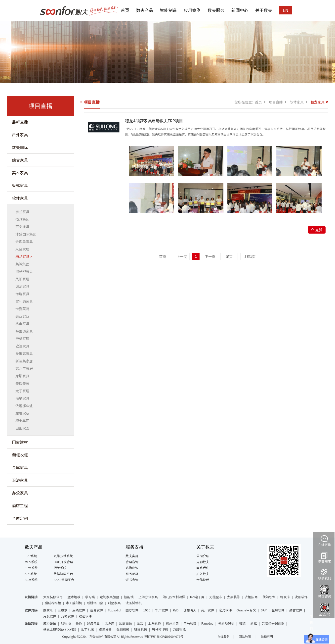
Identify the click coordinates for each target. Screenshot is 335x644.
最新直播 (20, 122)
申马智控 (190, 623)
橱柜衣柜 (20, 455)
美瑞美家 (24, 383)
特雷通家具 (25, 331)
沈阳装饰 (301, 597)
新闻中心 (240, 10)
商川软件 (208, 610)
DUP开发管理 (63, 562)
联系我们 (203, 568)
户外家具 (20, 135)
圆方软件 (132, 610)
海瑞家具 (24, 294)
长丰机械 (87, 629)
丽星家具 (24, 398)
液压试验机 (134, 603)
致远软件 (85, 616)
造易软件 (96, 610)
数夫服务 (216, 10)
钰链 (242, 623)
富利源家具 (25, 301)
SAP (264, 610)
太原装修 (233, 597)
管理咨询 (132, 562)
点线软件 (79, 610)
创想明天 (190, 610)
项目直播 (276, 102)
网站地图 (245, 636)
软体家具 (20, 198)
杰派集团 (24, 219)
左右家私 (24, 413)
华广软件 (162, 610)
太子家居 (24, 391)
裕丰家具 (24, 324)
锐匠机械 (141, 629)
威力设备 (50, 623)
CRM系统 (31, 568)
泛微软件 (67, 616)
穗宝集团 (24, 421)
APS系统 (31, 574)
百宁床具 (24, 227)
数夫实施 (132, 556)
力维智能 (179, 629)
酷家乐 (48, 610)
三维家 (63, 610)
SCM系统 (31, 580)
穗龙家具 (24, 256)
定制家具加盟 (109, 597)
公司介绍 (203, 556)
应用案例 (192, 10)
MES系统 (31, 562)
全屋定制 (20, 518)
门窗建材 (20, 442)
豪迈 (79, 623)
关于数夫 (264, 10)
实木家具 (20, 173)
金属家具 (20, 467)
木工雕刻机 (74, 603)
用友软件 (50, 616)
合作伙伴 (203, 580)
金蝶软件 (278, 610)
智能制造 (168, 10)
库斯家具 (24, 376)
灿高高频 (126, 623)
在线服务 (223, 636)
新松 (254, 623)
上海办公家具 (148, 597)
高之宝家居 (25, 368)
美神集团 (24, 264)
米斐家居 (24, 249)
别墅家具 (114, 603)
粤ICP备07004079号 (170, 636)
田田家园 (24, 428)
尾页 (229, 256)
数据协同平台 (63, 574)
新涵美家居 (25, 361)
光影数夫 (203, 562)
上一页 (182, 256)
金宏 (140, 623)
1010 (147, 610)
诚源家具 (24, 286)
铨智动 (66, 623)
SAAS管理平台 (64, 580)
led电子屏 (197, 597)
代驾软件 (269, 597)
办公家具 (20, 493)
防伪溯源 (132, 568)
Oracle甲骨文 (246, 610)
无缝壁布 (216, 597)
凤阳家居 (24, 279)
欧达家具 (24, 346)
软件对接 (31, 610)
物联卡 (285, 597)
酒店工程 (20, 505)
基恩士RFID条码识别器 (60, 629)
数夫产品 (145, 10)
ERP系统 (31, 556)
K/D (176, 610)
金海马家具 (25, 242)
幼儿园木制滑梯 (174, 597)
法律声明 (267, 636)
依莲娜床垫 (25, 406)
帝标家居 (24, 339)
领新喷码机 (226, 623)
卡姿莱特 (24, 309)
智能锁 (129, 597)
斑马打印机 (160, 629)
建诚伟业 (93, 623)
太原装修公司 (53, 597)
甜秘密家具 (25, 271)
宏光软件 (225, 610)
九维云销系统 (63, 556)
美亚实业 (24, 316)
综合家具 (20, 160)
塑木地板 (74, 597)
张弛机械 (123, 629)
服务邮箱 (132, 574)
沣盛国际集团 (27, 234)
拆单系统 (60, 568)
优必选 (109, 623)
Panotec (207, 623)
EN (286, 10)
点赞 (319, 230)
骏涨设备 (105, 629)
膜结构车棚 (53, 603)
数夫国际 (20, 147)
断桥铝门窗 (95, 603)
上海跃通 (155, 623)
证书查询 (132, 580)
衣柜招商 (251, 597)
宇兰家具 (24, 212)
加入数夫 (203, 574)
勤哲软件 (296, 610)
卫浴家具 (20, 480)
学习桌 (90, 597)
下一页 (210, 256)
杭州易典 (172, 623)
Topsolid (114, 610)
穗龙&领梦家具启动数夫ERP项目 (154, 121)
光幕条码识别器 (273, 623)
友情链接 (31, 597)
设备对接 (31, 623)
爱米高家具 (25, 353)
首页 (125, 10)
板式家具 (20, 185)
